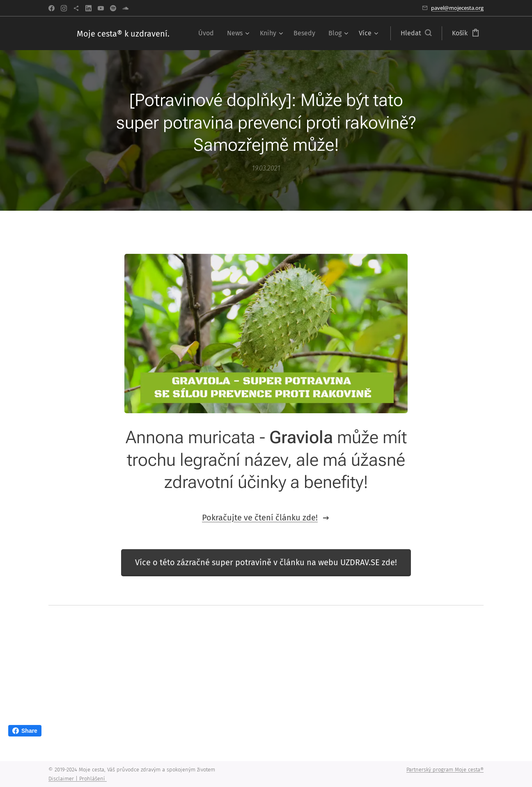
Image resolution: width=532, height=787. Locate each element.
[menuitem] (208, 33)
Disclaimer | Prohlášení (78, 779)
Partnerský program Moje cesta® (445, 770)
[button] (416, 33)
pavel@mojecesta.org (457, 8)
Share (25, 731)
